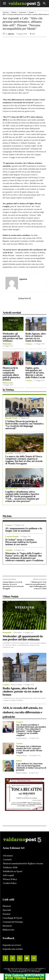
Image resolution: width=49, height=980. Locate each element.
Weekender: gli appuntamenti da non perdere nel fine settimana (13, 337)
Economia (23, 12)
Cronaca (6, 12)
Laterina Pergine (12, 537)
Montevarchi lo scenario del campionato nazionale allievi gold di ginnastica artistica (11, 374)
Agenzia (11, 34)
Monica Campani (16, 685)
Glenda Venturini (21, 738)
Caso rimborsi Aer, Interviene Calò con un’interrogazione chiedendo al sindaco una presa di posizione (31, 767)
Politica (14, 12)
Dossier (31, 12)
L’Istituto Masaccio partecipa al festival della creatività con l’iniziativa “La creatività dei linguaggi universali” (24, 425)
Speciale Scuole (11, 418)
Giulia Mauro (17, 633)
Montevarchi (8, 383)
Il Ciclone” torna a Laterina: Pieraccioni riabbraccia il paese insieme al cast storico (21, 542)
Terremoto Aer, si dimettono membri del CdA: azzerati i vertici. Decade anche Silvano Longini (29, 749)
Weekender (7, 344)
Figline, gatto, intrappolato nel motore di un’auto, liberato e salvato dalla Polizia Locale (35, 373)
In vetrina (9, 453)
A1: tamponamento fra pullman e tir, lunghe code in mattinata (24, 530)
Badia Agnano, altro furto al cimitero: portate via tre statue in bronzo (36, 337)
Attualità (9, 550)
